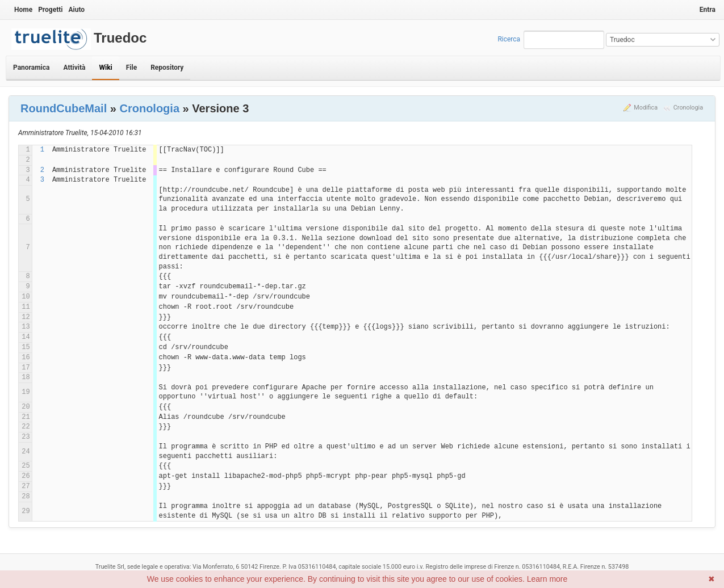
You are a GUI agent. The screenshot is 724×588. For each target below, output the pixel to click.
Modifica (646, 108)
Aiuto (76, 10)
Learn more (547, 579)
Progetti (50, 10)
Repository (167, 68)
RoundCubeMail (64, 108)
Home (23, 10)
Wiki (105, 68)
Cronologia (688, 108)
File (131, 68)
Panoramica (31, 68)
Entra (708, 10)
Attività (74, 68)
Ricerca (509, 39)
